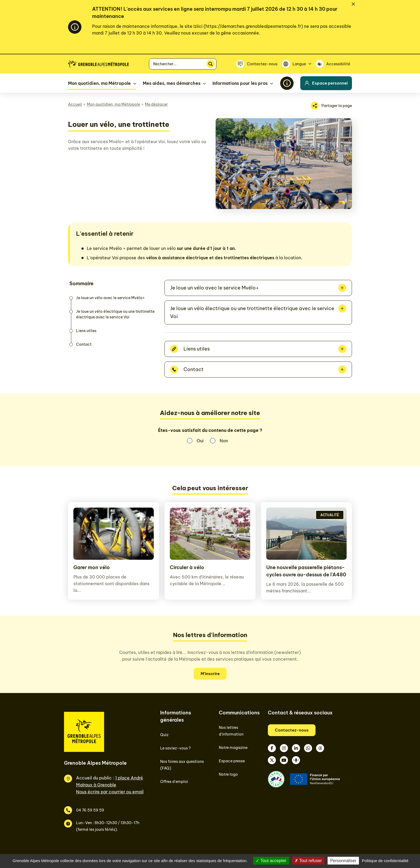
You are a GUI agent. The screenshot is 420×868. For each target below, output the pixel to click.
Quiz (164, 735)
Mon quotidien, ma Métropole (113, 104)
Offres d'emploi (174, 782)
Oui (200, 441)
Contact (84, 344)
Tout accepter (271, 861)
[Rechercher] (211, 64)
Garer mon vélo (92, 567)
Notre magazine (233, 748)
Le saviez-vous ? (175, 748)
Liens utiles (86, 331)
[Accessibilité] (334, 64)
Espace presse (232, 761)
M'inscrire (210, 674)
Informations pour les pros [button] (240, 83)
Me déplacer (156, 104)
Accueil (75, 104)
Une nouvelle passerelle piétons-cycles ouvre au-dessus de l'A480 (306, 571)
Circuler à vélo (187, 567)
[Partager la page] (331, 106)
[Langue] (297, 64)
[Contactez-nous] (257, 64)
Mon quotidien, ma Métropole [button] (99, 83)
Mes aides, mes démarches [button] (172, 83)
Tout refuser (308, 861)
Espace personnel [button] (326, 83)
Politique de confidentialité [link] (385, 861)
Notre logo (228, 774)
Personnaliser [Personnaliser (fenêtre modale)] (343, 861)
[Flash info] (287, 83)
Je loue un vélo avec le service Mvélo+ (110, 298)
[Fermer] (353, 4)
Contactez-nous (292, 730)
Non (224, 441)
